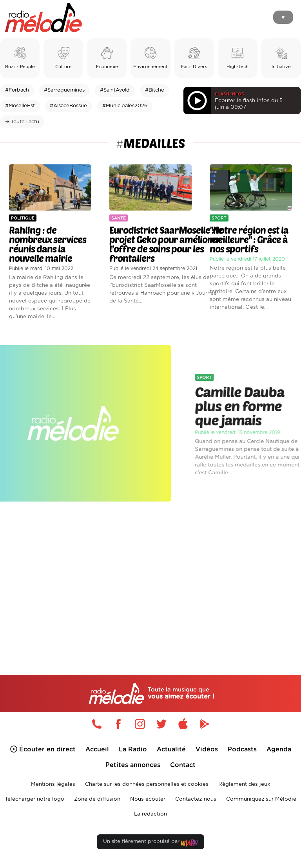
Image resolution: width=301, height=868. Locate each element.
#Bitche (155, 90)
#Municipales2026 (125, 106)
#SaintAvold (115, 90)
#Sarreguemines (64, 90)
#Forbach (17, 90)
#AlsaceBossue (68, 106)
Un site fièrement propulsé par (150, 843)
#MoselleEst (20, 106)
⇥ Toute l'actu (22, 122)
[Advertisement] (150, 574)
